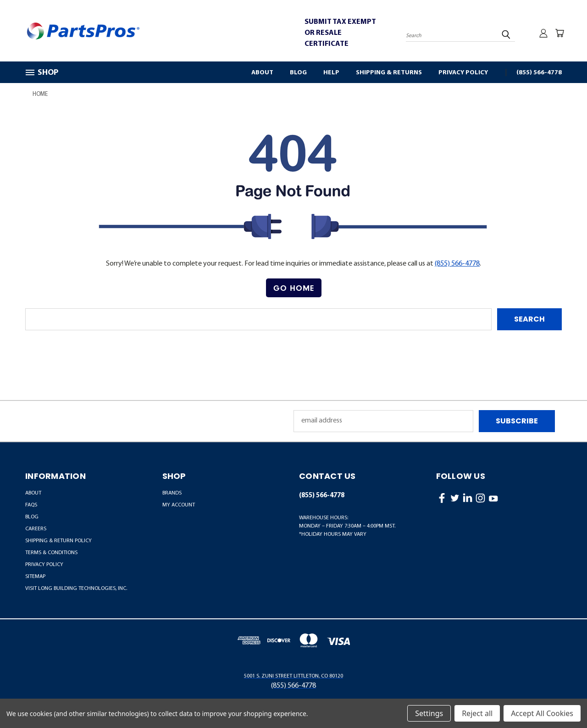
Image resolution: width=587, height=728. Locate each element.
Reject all (477, 713)
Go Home (294, 288)
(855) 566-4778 (539, 73)
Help (331, 73)
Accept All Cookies (542, 713)
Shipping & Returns (389, 73)
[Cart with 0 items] (559, 33)
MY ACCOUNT (179, 505)
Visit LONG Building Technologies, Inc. (76, 589)
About (262, 73)
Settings (429, 713)
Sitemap (35, 577)
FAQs (31, 505)
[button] (294, 288)
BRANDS (172, 493)
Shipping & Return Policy (58, 541)
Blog (298, 73)
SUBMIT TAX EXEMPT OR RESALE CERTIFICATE (340, 33)
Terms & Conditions (51, 553)
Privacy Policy (463, 73)
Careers (36, 529)
